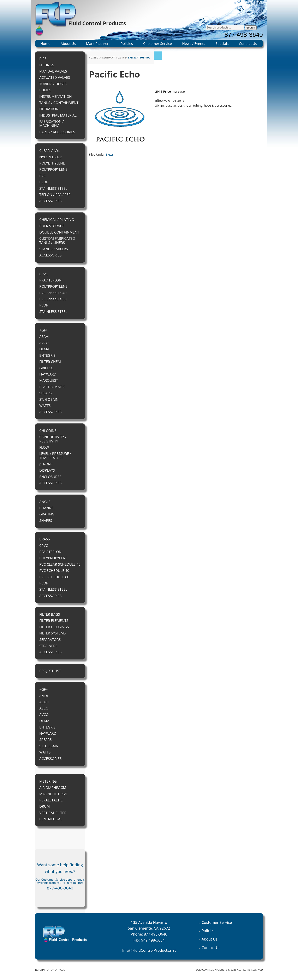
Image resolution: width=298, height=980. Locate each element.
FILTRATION (49, 109)
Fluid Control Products (97, 23)
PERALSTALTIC (51, 800)
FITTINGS (47, 65)
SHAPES (46, 520)
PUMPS (45, 90)
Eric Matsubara (139, 58)
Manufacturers (98, 44)
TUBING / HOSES (53, 84)
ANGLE (45, 502)
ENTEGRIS (47, 355)
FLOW (44, 447)
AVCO (44, 343)
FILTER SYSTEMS (53, 633)
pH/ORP (46, 464)
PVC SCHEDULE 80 (54, 577)
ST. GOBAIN (49, 399)
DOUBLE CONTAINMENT (59, 232)
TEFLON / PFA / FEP (55, 195)
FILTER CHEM (50, 362)
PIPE (43, 59)
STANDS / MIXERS (54, 249)
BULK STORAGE (52, 226)
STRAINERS (48, 646)
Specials (222, 44)
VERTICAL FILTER (53, 813)
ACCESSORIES (50, 201)
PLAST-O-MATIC (52, 387)
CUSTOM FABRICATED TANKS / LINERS (57, 240)
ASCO (44, 708)
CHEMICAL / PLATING (57, 220)
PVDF (44, 182)
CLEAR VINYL (50, 151)
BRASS (45, 539)
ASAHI (44, 337)
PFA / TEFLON (50, 280)
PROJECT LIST (50, 671)
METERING (48, 781)
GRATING (47, 514)
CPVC (44, 274)
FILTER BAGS (50, 614)
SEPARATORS (50, 640)
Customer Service (157, 44)
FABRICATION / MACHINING (52, 123)
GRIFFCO (46, 368)
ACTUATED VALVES (55, 77)
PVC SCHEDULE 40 (54, 570)
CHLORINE (48, 431)
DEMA (44, 349)
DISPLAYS (47, 470)
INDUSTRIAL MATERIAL (58, 115)
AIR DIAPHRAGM (53, 787)
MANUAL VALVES (53, 71)
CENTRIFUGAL (51, 819)
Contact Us (248, 44)
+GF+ (44, 330)
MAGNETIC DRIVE (53, 794)
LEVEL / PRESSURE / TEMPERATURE (55, 456)
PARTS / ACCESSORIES (57, 132)
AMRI (44, 696)
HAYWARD (48, 374)
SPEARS (46, 393)
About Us (68, 44)
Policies (127, 44)
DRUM (45, 806)
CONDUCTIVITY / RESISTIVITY (53, 439)
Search (251, 28)
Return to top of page (50, 970)
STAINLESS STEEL (53, 188)
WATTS (45, 406)
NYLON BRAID (51, 157)
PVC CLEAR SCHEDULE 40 (60, 564)
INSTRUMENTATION (56, 96)
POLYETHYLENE (52, 163)
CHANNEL (47, 508)
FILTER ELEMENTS (54, 621)
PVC (43, 176)
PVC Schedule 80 (53, 299)
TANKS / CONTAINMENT (59, 103)
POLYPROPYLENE (53, 169)
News (110, 154)
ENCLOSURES (50, 477)
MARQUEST (49, 380)
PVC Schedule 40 (53, 293)
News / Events (194, 44)
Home (45, 44)
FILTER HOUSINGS (54, 627)
